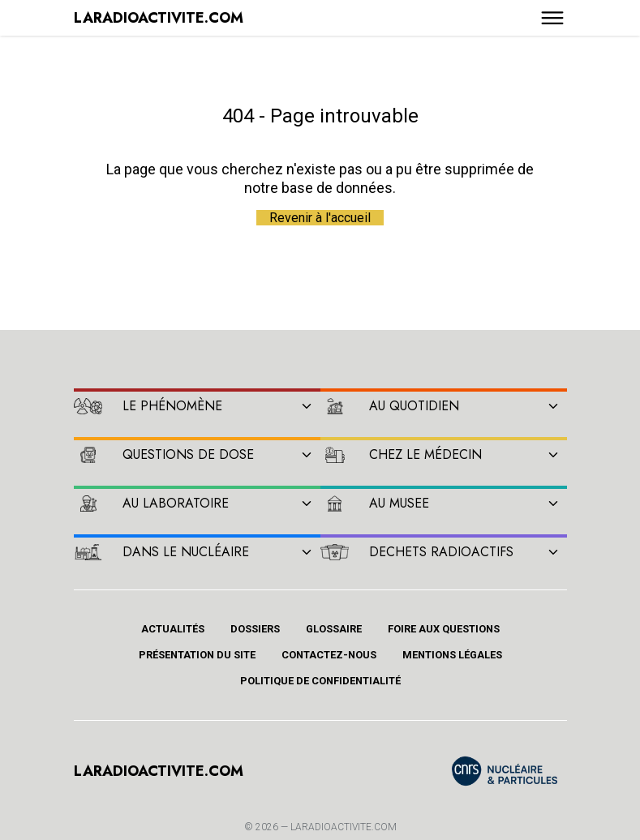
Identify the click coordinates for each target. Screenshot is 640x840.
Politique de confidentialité (320, 681)
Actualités (173, 629)
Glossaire (334, 629)
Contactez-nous (329, 655)
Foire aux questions (444, 629)
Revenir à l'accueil (320, 218)
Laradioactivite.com (344, 827)
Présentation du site (197, 655)
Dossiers (255, 629)
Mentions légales (452, 655)
